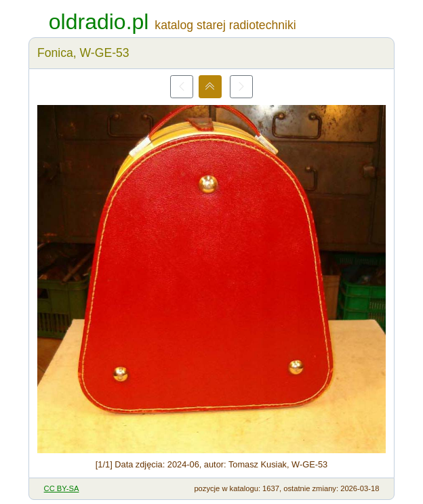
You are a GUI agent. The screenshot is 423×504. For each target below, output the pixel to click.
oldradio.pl (99, 22)
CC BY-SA (62, 488)
